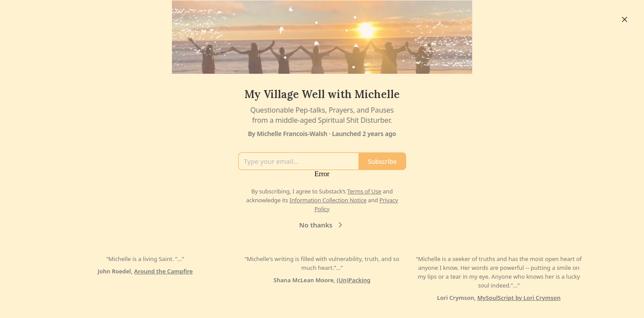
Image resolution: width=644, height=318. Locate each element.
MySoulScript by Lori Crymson (519, 298)
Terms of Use (364, 191)
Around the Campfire (163, 271)
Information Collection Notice (328, 200)
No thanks (322, 225)
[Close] (625, 19)
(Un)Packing (354, 280)
